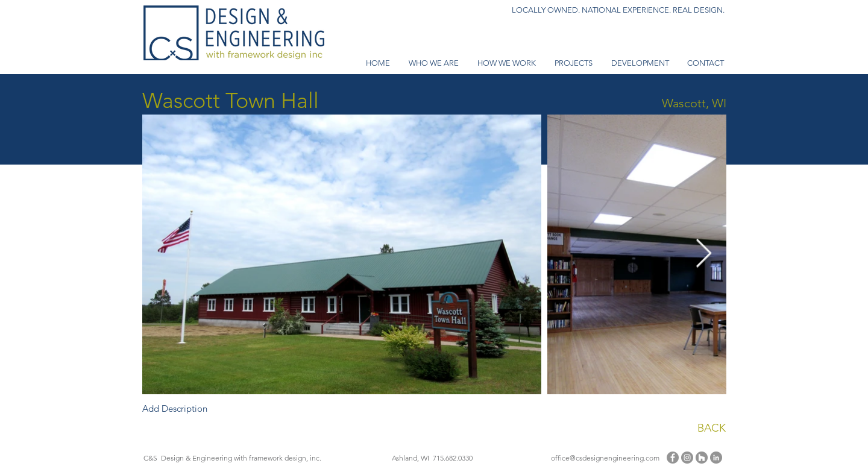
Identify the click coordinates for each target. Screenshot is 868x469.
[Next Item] (703, 255)
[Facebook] (673, 458)
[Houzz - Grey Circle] (702, 458)
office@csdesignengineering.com (605, 458)
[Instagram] (687, 458)
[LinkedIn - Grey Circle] (716, 458)
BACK (712, 428)
